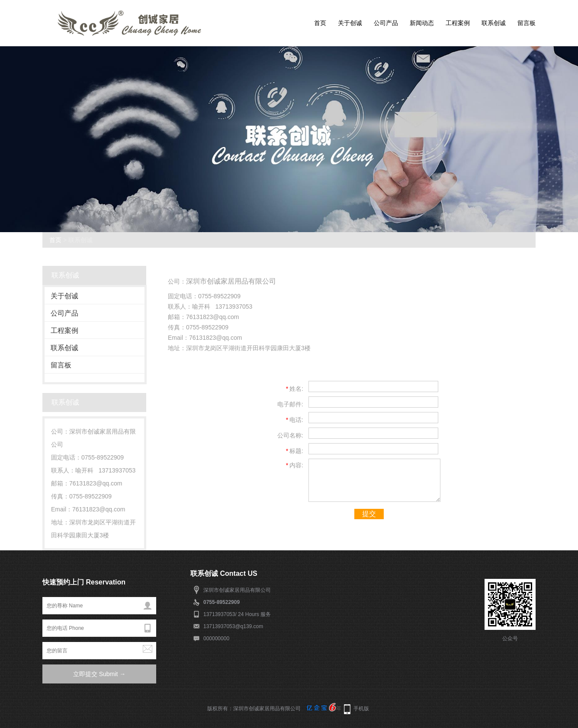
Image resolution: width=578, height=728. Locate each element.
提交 (369, 514)
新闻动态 (422, 23)
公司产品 (386, 23)
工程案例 (458, 23)
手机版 (361, 709)
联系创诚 (494, 23)
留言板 (527, 23)
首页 (320, 23)
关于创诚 (350, 23)
